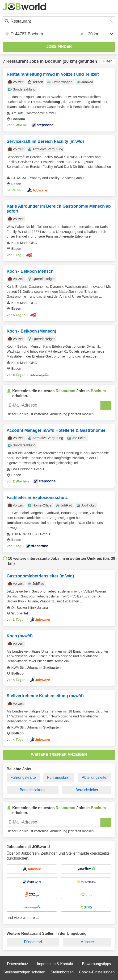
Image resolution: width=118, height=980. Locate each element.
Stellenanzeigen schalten (24, 972)
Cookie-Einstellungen (97, 972)
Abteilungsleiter (95, 777)
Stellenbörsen (62, 972)
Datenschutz (18, 964)
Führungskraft (59, 777)
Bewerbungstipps (96, 964)
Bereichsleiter (87, 790)
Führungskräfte (23, 777)
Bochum (53, 61)
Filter (107, 61)
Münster (87, 942)
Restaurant (17, 61)
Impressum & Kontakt (55, 964)
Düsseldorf (33, 942)
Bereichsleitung (32, 790)
